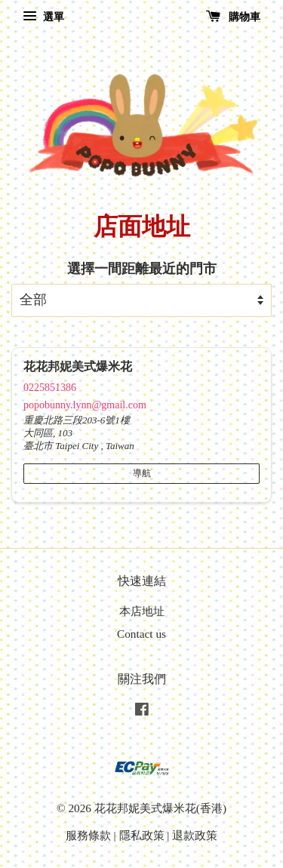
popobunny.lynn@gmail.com (85, 405)
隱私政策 (142, 835)
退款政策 (195, 835)
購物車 (234, 17)
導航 (142, 473)
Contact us (141, 634)
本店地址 (142, 611)
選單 (43, 17)
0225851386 (50, 388)
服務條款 (88, 835)
